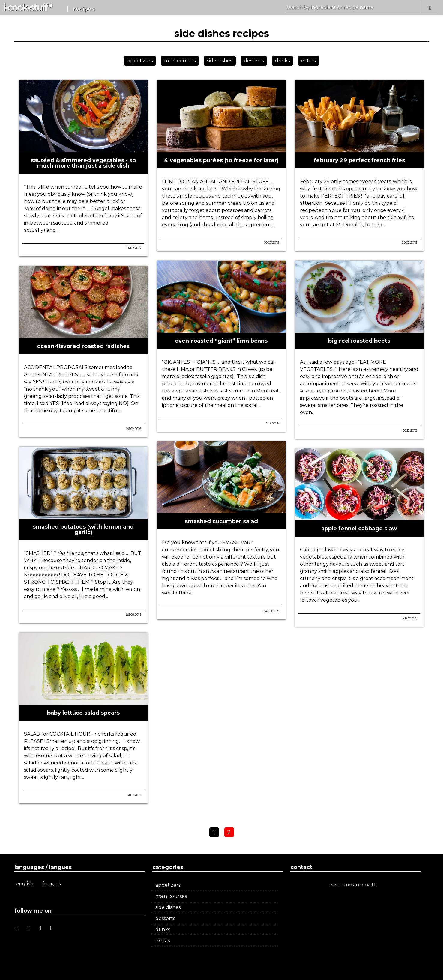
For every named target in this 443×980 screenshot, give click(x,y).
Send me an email (353, 885)
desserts (254, 61)
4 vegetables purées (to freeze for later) (221, 160)
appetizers (140, 61)
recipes (84, 9)
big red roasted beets (359, 341)
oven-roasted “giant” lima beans (221, 341)
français (51, 884)
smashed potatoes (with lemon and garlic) (83, 529)
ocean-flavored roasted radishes (83, 346)
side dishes (220, 61)
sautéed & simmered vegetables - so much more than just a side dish (83, 163)
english (25, 884)
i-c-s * (27, 7)
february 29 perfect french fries (359, 160)
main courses (180, 61)
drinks (282, 61)
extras (308, 61)
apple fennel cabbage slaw (359, 529)
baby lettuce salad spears (83, 713)
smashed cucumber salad (221, 521)
